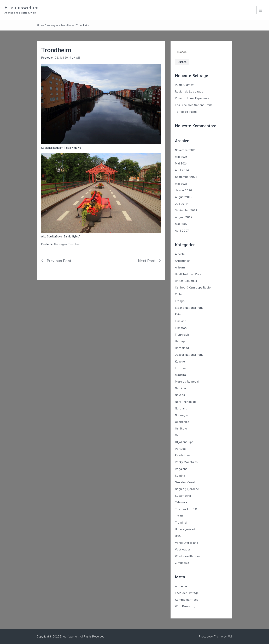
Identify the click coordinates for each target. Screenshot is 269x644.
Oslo (178, 435)
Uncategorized (185, 529)
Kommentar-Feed (187, 600)
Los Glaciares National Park (193, 105)
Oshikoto (181, 428)
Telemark (181, 502)
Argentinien (183, 261)
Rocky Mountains (186, 462)
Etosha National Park (189, 308)
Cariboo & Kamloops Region (194, 287)
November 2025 (186, 150)
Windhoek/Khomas (188, 556)
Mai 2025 (181, 157)
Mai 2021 (181, 184)
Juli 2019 (181, 204)
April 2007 (182, 231)
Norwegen (53, 25)
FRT (230, 637)
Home (41, 25)
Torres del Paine (186, 112)
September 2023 (186, 177)
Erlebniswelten (22, 8)
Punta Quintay (184, 85)
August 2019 (184, 197)
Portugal (181, 449)
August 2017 (184, 217)
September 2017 (186, 210)
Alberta (180, 254)
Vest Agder (183, 549)
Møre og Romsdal (187, 382)
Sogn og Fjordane (187, 489)
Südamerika (183, 496)
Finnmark (181, 328)
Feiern (179, 314)
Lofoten (180, 368)
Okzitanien (182, 422)
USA (178, 536)
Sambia (180, 476)
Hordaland (182, 348)
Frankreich (182, 335)
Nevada (180, 395)
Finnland (181, 321)
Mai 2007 (181, 224)
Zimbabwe (182, 563)
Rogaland (181, 469)
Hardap (180, 341)
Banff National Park (188, 274)
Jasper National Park (189, 355)
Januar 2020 (184, 190)
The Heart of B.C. (186, 509)
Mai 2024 (181, 163)
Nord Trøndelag (185, 402)
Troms (179, 516)
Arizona (180, 267)
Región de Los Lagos (189, 91)
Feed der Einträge (187, 593)
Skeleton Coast (185, 482)
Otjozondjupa (184, 442)
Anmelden (182, 586)
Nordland (181, 408)
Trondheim (67, 25)
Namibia (180, 388)
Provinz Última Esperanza (192, 98)
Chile (178, 294)
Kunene (180, 361)
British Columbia (186, 281)
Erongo (180, 301)
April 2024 (182, 170)
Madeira (180, 375)
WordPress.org (185, 606)
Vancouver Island (187, 543)
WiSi (78, 58)
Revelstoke (182, 455)
